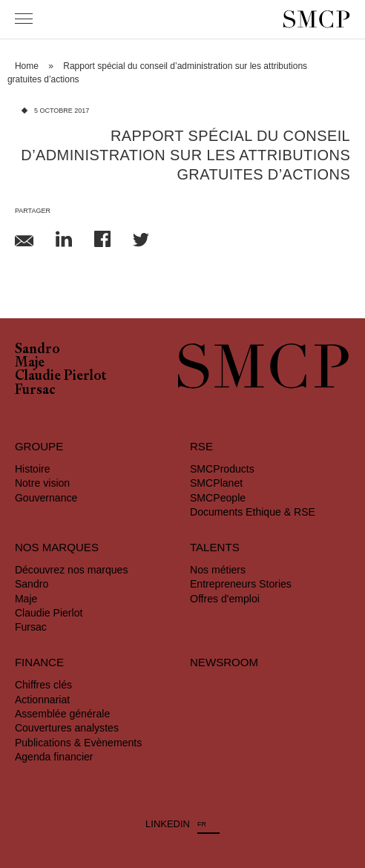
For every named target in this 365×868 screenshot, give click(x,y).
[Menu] (24, 19)
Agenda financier (54, 757)
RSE (201, 446)
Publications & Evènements (78, 743)
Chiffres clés (43, 685)
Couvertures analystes (67, 728)
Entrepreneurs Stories (241, 584)
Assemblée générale (62, 714)
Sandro (37, 350)
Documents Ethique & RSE (253, 512)
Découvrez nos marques (72, 570)
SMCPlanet (216, 483)
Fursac (35, 391)
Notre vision (42, 483)
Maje (30, 364)
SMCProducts (222, 469)
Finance (39, 662)
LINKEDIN (168, 824)
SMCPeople (218, 498)
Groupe (39, 446)
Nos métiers (218, 570)
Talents (215, 547)
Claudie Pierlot (61, 377)
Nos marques (57, 547)
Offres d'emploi (225, 599)
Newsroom (224, 662)
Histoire (33, 469)
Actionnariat (42, 700)
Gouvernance (46, 498)
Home (27, 66)
